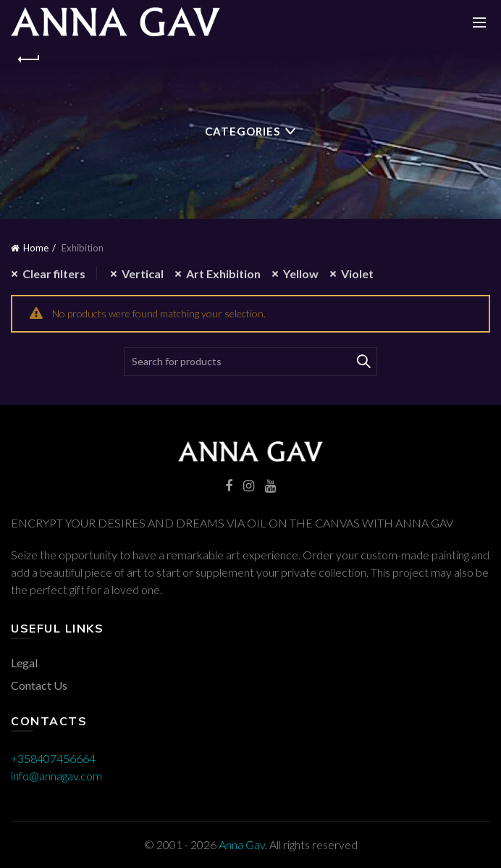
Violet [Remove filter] (357, 274)
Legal (24, 663)
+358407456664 (53, 758)
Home (36, 248)
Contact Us (39, 685)
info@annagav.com (56, 776)
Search (363, 362)
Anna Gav (242, 844)
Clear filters (54, 274)
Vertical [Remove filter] (143, 274)
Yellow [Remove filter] (301, 274)
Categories (243, 131)
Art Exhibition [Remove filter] (223, 274)
